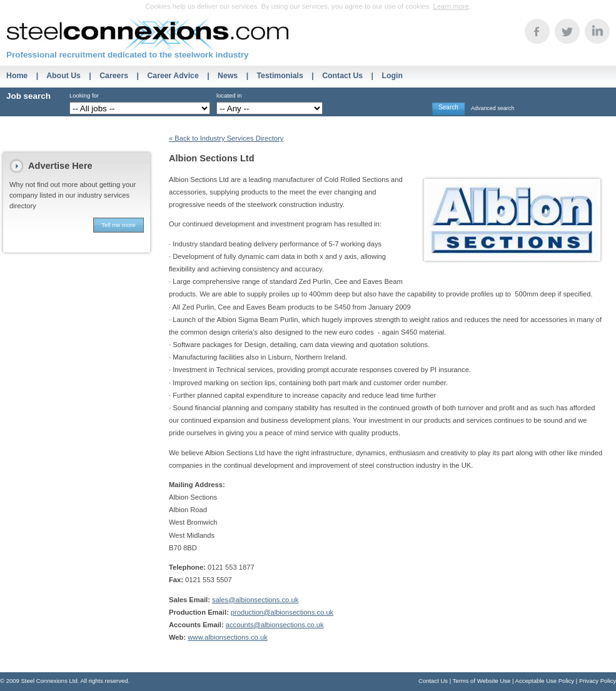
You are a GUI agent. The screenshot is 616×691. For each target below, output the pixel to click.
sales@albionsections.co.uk (255, 600)
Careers (114, 76)
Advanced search (492, 108)
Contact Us (342, 76)
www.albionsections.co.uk (227, 637)
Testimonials (280, 76)
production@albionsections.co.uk (282, 612)
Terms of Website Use (482, 681)
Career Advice (173, 76)
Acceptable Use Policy (545, 681)
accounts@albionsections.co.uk (275, 625)
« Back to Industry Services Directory (226, 138)
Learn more (451, 6)
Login (392, 76)
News (228, 76)
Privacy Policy (598, 681)
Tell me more (118, 225)
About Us (63, 76)
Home (17, 76)
